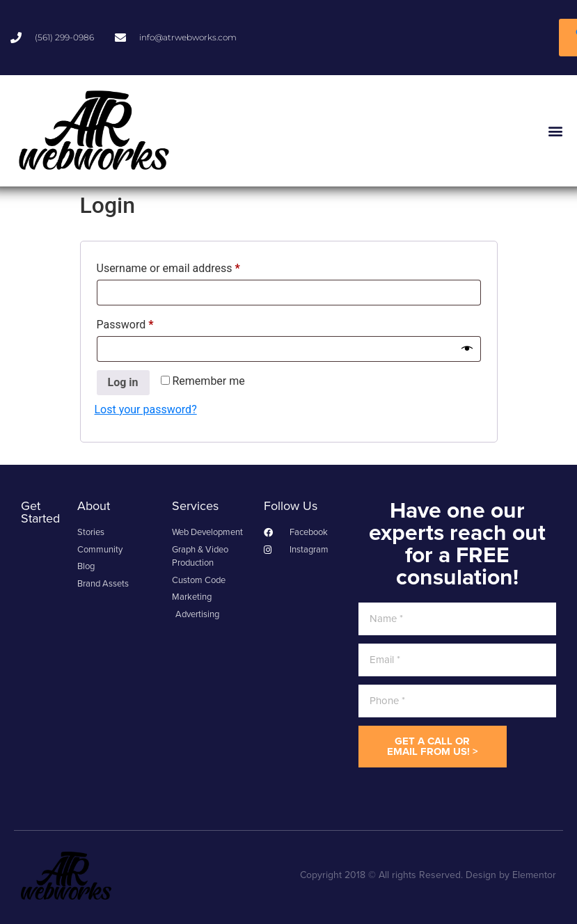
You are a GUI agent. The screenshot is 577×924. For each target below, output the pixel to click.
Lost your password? (146, 409)
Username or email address (190, 266)
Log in (123, 382)
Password (147, 322)
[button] (555, 130)
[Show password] (467, 349)
